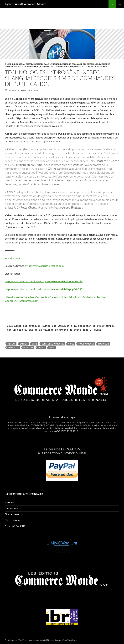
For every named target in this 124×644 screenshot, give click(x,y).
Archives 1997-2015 (15, 526)
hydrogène (104, 344)
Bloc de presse (12, 514)
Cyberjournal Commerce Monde (26, 4)
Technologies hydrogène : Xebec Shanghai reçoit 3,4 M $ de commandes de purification (60, 78)
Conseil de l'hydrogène (53, 344)
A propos (9, 503)
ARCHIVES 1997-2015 (67, 431)
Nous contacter (13, 520)
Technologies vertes (96, 67)
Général (45, 67)
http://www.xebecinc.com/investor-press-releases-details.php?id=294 (44, 281)
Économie (66, 64)
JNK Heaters (13, 348)
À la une (9, 64)
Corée (71, 344)
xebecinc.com (12, 258)
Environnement (31, 67)
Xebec (52, 348)
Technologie (77, 67)
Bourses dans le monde (47, 64)
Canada (24, 344)
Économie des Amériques (85, 64)
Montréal (28, 348)
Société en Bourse (59, 67)
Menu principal (120, 4)
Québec (41, 348)
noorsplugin (41, 640)
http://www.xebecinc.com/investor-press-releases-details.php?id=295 (44, 289)
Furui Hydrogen (86, 344)
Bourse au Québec (24, 64)
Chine (35, 344)
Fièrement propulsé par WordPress (62, 640)
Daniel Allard (31, 90)
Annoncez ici (11, 508)
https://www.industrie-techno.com (44, 266)
